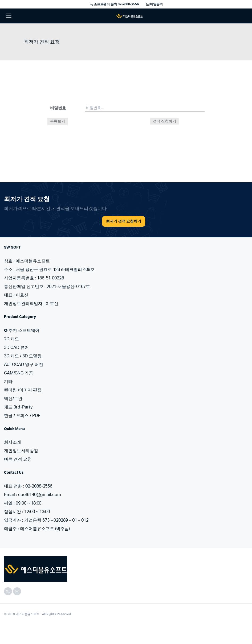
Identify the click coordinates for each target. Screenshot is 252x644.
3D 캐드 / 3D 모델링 (23, 356)
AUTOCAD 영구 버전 (24, 365)
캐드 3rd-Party (18, 407)
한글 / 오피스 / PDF (22, 416)
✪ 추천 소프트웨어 (22, 331)
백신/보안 (13, 399)
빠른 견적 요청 (18, 459)
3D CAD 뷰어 (16, 348)
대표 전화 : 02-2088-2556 (28, 486)
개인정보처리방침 (21, 451)
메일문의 (154, 4)
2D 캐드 (11, 339)
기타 (8, 382)
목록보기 (58, 121)
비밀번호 (58, 108)
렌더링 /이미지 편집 (23, 390)
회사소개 (13, 442)
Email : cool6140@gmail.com (32, 495)
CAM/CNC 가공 (19, 373)
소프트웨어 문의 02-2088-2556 (114, 4)
